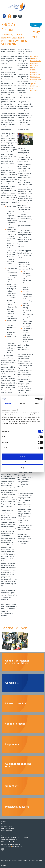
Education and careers (8, 828)
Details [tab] (23, 404)
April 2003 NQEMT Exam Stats (35, 86)
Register (4, 824)
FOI (37, 860)
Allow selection (22, 462)
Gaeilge (4, 865)
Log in (10, 16)
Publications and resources (9, 860)
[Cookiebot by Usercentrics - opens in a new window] (35, 399)
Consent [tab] (8, 404)
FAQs (41, 860)
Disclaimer (32, 860)
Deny (22, 468)
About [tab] (37, 404)
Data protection (23, 860)
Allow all (22, 456)
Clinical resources (7, 831)
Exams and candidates (8, 833)
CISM (3, 835)
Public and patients (7, 826)
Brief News (34, 91)
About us (4, 822)
